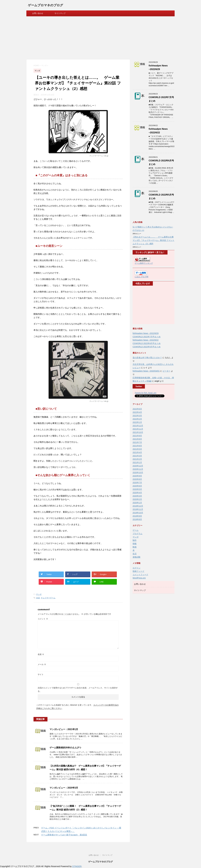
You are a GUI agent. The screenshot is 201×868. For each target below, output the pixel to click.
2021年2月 (137, 459)
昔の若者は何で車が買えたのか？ (147, 358)
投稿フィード (138, 571)
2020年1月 (137, 503)
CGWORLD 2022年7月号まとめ (147, 337)
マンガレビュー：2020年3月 (64, 788)
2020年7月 (137, 483)
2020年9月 (137, 476)
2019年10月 (138, 513)
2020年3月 (137, 496)
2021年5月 (137, 449)
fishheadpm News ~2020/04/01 (146, 371)
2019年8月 (137, 519)
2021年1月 (137, 462)
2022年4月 (137, 412)
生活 (135, 554)
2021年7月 (137, 442)
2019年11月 (138, 509)
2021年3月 (137, 456)
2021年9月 (137, 436)
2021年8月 (137, 439)
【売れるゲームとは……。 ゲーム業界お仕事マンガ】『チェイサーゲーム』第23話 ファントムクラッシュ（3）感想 (153, 240)
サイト (41, 674)
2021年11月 (138, 429)
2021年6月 (137, 446)
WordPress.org (139, 578)
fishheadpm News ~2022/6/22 (146, 340)
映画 (135, 547)
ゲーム (136, 530)
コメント (43, 619)
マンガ (39, 594)
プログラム (137, 534)
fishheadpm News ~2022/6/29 (146, 333)
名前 (41, 654)
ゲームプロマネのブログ (46, 6)
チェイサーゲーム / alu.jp (99, 156)
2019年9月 (137, 516)
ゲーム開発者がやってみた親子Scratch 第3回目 (64, 835)
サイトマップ (60, 13)
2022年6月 (137, 409)
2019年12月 (138, 506)
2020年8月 (137, 479)
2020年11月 (138, 469)
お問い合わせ (38, 13)
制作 (135, 540)
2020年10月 (138, 472)
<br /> (143, 305)
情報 (135, 544)
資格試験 (137, 557)
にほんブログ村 (142, 277)
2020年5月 (137, 489)
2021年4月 (137, 452)
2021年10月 (138, 432)
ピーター (167, 371)
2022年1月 (137, 422)
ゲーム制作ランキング (144, 263)
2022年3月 (137, 416)
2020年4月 (137, 493)
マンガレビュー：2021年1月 (64, 729)
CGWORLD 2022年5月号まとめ (147, 347)
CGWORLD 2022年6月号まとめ (147, 343)
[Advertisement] (100, 37)
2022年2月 (137, 419)
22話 (38, 598)
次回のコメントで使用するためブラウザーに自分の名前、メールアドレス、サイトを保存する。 (78, 689)
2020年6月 (137, 486)
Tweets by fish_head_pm (146, 393)
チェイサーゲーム (48, 598)
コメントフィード (140, 575)
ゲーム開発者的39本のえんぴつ (65, 748)
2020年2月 (137, 499)
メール (42, 664)
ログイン (137, 568)
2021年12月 (138, 426)
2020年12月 (138, 466)
